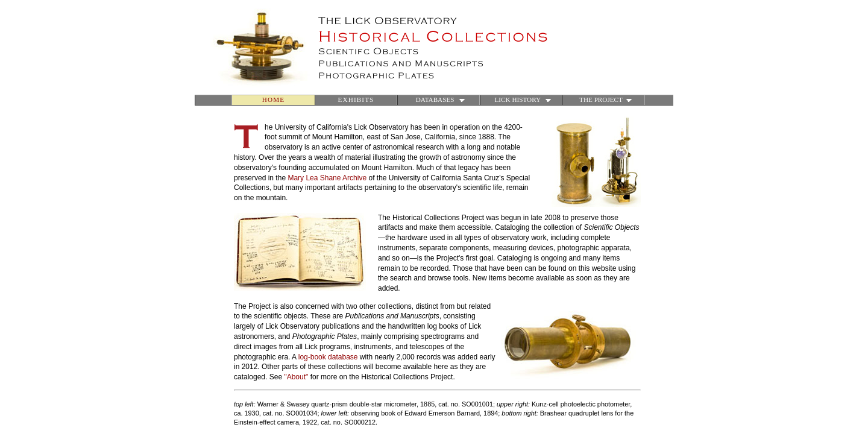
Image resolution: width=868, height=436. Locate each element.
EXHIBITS (356, 100)
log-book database (328, 357)
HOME (273, 100)
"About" (296, 377)
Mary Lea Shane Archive (327, 178)
